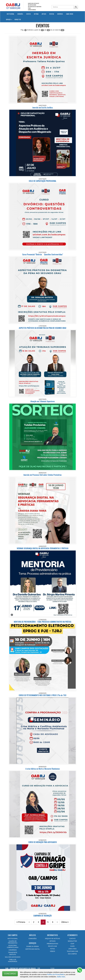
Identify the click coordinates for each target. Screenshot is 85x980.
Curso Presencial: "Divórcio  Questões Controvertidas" (43, 254)
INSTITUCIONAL (13, 939)
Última (65, 922)
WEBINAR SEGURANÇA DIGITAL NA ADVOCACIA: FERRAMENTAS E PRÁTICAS (43, 548)
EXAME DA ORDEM (32, 946)
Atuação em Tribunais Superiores (43, 401)
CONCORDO (10, 974)
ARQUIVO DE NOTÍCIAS (52, 939)
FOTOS (52, 949)
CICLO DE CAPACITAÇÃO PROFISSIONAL (42, 181)
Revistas (52, 14)
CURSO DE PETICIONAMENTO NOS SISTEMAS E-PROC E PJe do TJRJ (42, 695)
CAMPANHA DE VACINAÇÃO (42, 916)
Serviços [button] (9, 19)
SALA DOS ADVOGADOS (13, 957)
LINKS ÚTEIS (72, 949)
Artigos (44, 14)
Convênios (60, 14)
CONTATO (72, 939)
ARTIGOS (52, 941)
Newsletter (18, 19)
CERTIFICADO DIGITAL (33, 949)
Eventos (28, 14)
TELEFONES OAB (72, 951)
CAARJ (72, 946)
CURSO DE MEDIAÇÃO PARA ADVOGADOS (43, 842)
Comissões (20, 14)
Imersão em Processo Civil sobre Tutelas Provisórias (42, 475)
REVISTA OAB (52, 946)
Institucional (11, 14)
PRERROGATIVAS (52, 944)
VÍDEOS (52, 951)
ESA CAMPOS (72, 954)
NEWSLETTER (72, 941)
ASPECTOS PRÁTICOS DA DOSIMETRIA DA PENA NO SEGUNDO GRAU (42, 328)
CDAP (72, 944)
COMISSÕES (33, 939)
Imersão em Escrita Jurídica (43, 108)
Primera (21, 922)
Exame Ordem (70, 14)
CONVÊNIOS (13, 950)
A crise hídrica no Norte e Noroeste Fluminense (43, 769)
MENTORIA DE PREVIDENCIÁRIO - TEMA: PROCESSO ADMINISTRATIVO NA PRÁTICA (42, 622)
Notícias (36, 14)
